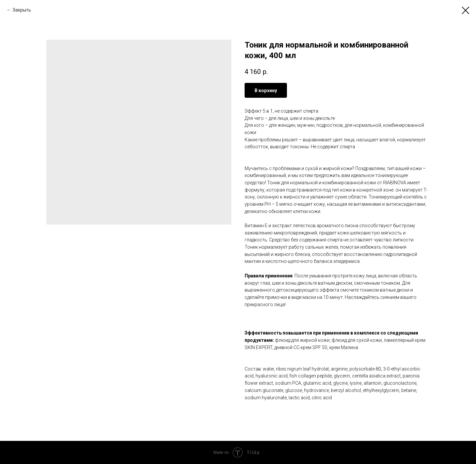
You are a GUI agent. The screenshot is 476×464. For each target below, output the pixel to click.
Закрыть (22, 10)
